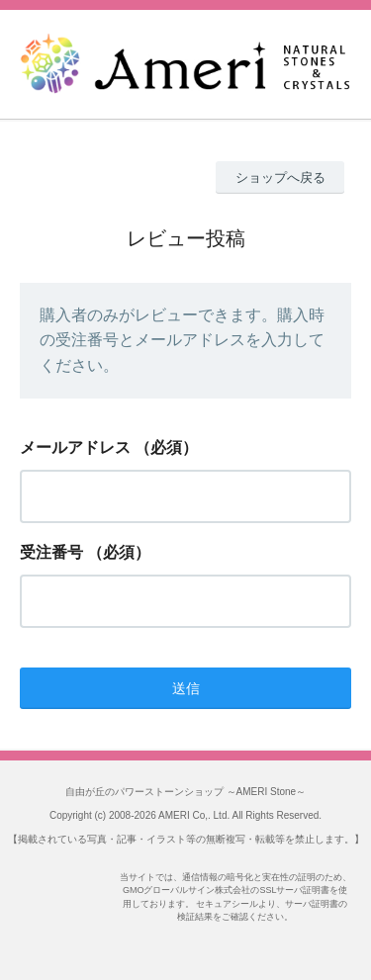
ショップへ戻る (280, 178)
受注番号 (51, 552)
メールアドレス (75, 447)
